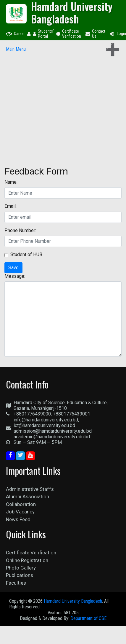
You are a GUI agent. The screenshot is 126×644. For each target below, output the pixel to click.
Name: (11, 182)
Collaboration (21, 504)
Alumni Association (28, 497)
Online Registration (27, 560)
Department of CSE (88, 618)
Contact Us (95, 34)
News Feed (18, 519)
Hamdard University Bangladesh (73, 601)
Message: (15, 276)
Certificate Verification (69, 34)
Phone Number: (20, 230)
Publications (20, 575)
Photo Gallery (21, 568)
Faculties (16, 583)
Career (15, 34)
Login (117, 34)
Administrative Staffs (30, 489)
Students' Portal (43, 34)
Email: (10, 206)
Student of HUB (26, 254)
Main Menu (16, 49)
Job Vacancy (20, 512)
